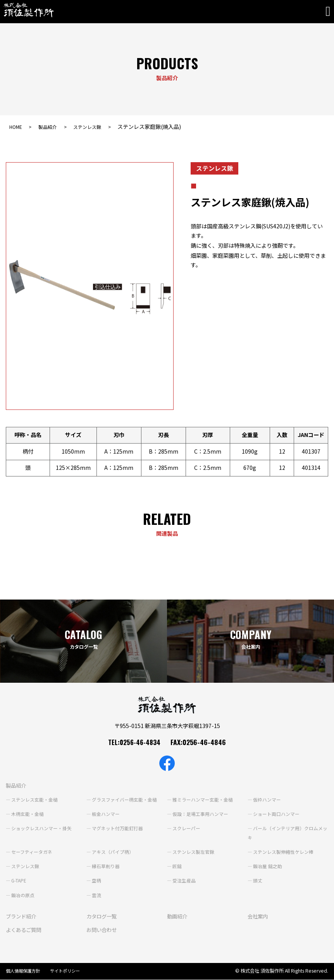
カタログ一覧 (103, 916)
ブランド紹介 (22, 916)
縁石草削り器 (106, 866)
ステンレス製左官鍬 (193, 852)
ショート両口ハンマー (276, 814)
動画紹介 (178, 916)
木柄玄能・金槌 (28, 814)
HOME (17, 127)
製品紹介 (53, 127)
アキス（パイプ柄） (113, 852)
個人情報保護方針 (24, 971)
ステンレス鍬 (97, 127)
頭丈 (258, 881)
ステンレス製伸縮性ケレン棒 (283, 852)
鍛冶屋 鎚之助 (268, 866)
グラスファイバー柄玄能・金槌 (124, 800)
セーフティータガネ (32, 852)
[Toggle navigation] (330, 12)
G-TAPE (19, 881)
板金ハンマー (106, 814)
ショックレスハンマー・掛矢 (41, 828)
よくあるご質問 (25, 930)
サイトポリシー (69, 971)
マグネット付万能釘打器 (117, 828)
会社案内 (258, 916)
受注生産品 (184, 881)
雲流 (96, 895)
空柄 (96, 881)
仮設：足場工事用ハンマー (200, 814)
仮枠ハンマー (267, 800)
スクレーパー (186, 828)
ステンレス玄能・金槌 (34, 800)
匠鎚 (177, 866)
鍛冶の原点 (23, 895)
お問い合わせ (103, 930)
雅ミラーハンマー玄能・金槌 (203, 800)
